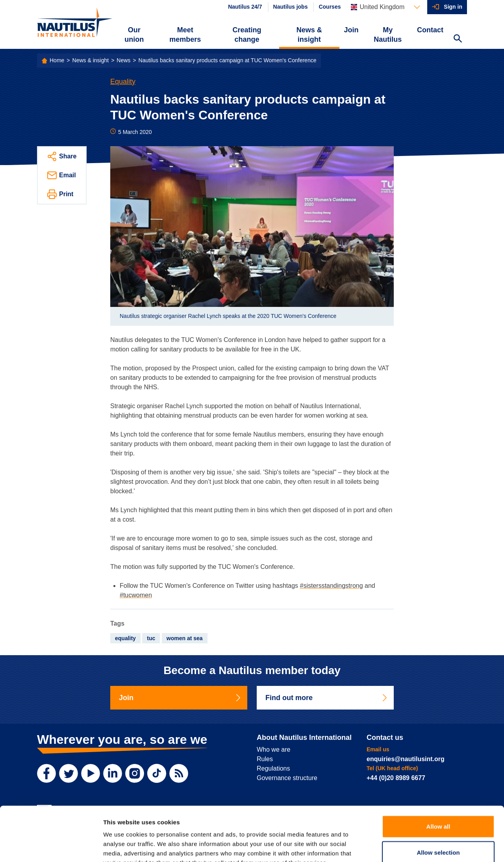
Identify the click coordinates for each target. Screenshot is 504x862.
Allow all (438, 778)
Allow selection (438, 804)
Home (57, 60)
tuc (151, 638)
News (123, 60)
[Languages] (385, 7)
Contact (430, 30)
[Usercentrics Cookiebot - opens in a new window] (51, 847)
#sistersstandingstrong (332, 586)
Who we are (273, 750)
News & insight (309, 35)
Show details (413, 846)
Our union (134, 35)
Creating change (247, 35)
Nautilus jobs (291, 7)
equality (125, 638)
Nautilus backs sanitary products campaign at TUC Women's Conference (228, 60)
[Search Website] (458, 39)
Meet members (185, 35)
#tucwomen (136, 595)
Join (351, 30)
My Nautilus (388, 35)
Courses (330, 7)
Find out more (327, 698)
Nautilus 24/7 (245, 7)
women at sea (185, 638)
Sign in (453, 7)
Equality (123, 82)
